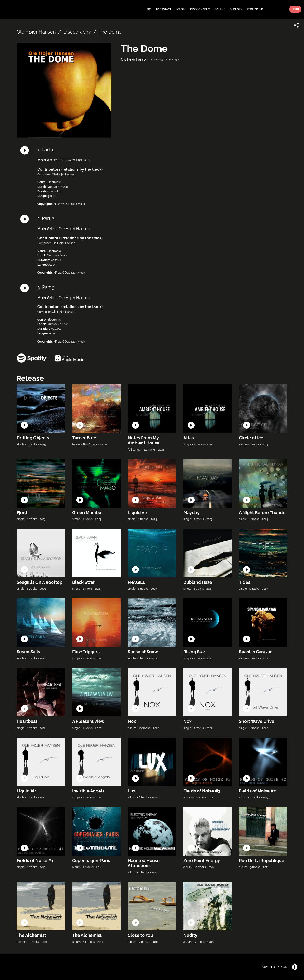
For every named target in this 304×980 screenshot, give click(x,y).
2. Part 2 (46, 218)
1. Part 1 (45, 150)
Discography (77, 32)
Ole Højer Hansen (36, 32)
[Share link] (296, 25)
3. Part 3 (46, 287)
